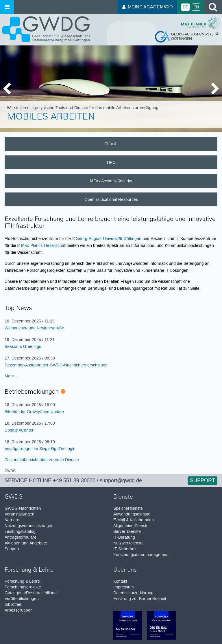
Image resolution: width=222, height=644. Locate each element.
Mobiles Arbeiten (51, 118)
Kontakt (120, 581)
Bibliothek (13, 604)
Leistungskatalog (20, 532)
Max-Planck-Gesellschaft (44, 245)
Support (202, 480)
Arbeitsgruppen (19, 610)
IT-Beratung (124, 537)
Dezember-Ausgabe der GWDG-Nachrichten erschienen (56, 365)
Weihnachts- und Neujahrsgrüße (34, 328)
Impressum (124, 587)
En (196, 7)
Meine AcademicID (148, 7)
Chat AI (111, 144)
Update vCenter (19, 430)
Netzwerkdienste (128, 543)
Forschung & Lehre (22, 581)
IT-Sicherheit (125, 549)
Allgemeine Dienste (131, 526)
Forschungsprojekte (23, 587)
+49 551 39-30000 (74, 480)
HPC (111, 162)
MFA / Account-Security (111, 181)
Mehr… (11, 376)
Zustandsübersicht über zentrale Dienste (42, 460)
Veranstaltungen (20, 514)
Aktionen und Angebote (26, 543)
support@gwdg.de (121, 480)
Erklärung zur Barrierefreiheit (140, 599)
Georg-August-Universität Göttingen (109, 238)
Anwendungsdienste (132, 514)
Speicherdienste (128, 508)
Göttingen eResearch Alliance (32, 593)
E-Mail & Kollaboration (134, 520)
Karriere (12, 520)
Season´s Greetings (23, 346)
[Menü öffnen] (7, 7)
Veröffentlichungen (22, 599)
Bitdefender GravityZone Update (34, 412)
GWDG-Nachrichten (23, 508)
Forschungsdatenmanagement (141, 555)
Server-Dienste (127, 532)
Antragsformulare (21, 537)
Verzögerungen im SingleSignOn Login (40, 449)
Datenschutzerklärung (133, 593)
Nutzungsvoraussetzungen (29, 526)
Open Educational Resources (111, 199)
